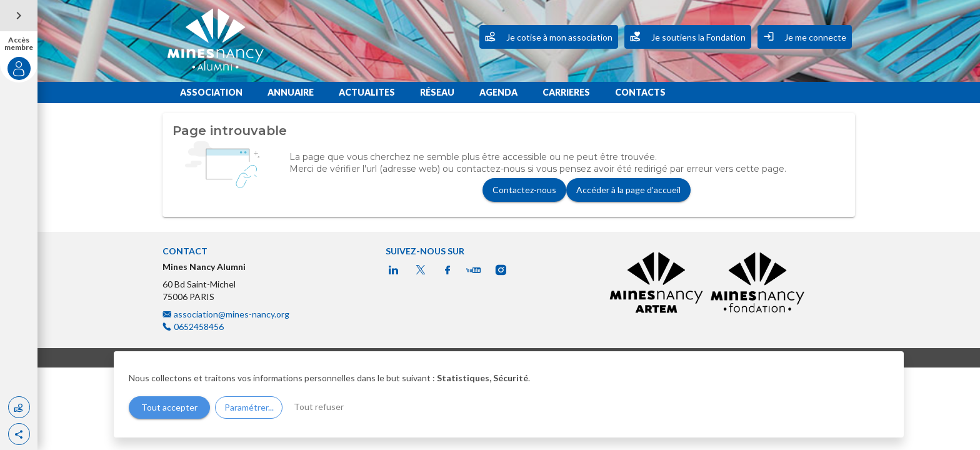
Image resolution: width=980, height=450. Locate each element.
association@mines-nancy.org (232, 314)
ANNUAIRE (291, 92)
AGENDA (498, 92)
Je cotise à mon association (549, 36)
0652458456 (199, 327)
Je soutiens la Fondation (688, 36)
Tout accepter (169, 407)
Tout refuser (319, 407)
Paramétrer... (249, 407)
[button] (19, 434)
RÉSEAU (437, 92)
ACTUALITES (367, 92)
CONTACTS (640, 92)
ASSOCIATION (211, 92)
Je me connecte (805, 36)
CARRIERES (566, 92)
